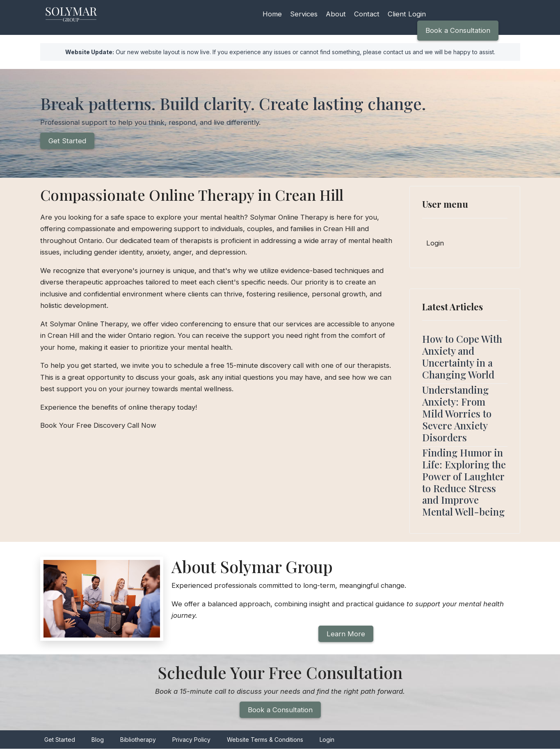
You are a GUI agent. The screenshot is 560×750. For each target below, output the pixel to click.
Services (304, 14)
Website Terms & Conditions (265, 741)
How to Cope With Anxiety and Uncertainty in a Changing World (462, 357)
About (337, 14)
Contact (368, 14)
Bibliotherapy (138, 741)
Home (272, 14)
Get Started (67, 141)
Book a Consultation (457, 30)
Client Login (409, 14)
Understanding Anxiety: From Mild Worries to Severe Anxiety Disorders (457, 414)
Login (435, 243)
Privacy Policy (191, 741)
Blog (98, 741)
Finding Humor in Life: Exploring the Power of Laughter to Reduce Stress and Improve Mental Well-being (464, 482)
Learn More (346, 635)
